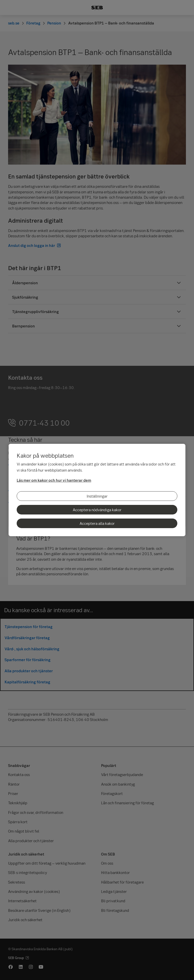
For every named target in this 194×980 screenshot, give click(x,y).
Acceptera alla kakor (97, 523)
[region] (97, 490)
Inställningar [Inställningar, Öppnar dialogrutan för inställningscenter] (97, 496)
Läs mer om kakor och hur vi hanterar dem (54, 480)
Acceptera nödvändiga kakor (97, 510)
